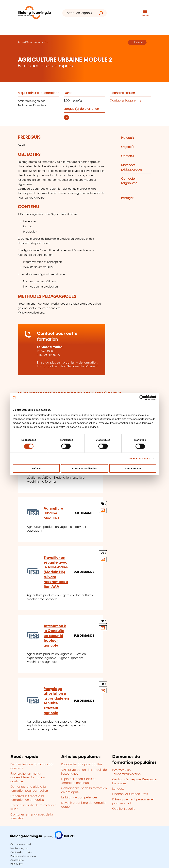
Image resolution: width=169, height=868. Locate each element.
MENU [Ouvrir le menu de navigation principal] (145, 16)
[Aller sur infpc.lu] (42, 838)
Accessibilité (17, 860)
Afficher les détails (139, 458)
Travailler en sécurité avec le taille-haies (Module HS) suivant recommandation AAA (56, 572)
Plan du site (17, 864)
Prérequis (127, 138)
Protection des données (23, 856)
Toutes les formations (38, 42)
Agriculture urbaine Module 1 (53, 513)
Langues (118, 789)
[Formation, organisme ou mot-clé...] (79, 13)
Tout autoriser (133, 468)
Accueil (22, 42)
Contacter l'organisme (126, 101)
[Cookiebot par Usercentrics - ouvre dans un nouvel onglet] (142, 398)
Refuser (36, 468)
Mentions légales (19, 848)
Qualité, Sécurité (124, 809)
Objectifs (128, 147)
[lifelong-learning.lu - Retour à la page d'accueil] (34, 13)
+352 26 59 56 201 (49, 355)
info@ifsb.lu (45, 351)
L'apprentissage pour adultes (82, 764)
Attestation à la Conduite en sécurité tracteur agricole (55, 636)
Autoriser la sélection (85, 468)
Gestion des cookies (21, 852)
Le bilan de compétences (79, 798)
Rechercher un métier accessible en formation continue (28, 778)
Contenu (127, 156)
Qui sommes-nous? (21, 844)
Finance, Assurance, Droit (130, 794)
